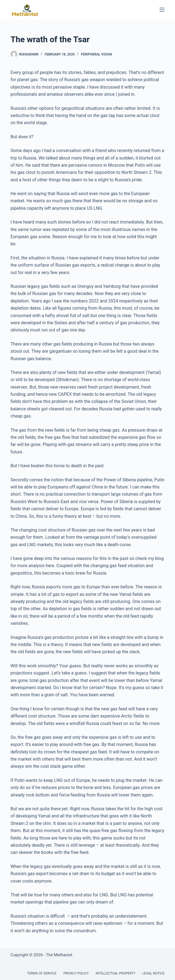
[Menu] (162, 10)
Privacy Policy (76, 973)
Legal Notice (153, 973)
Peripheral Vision (96, 54)
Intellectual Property (115, 973)
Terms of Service (42, 973)
